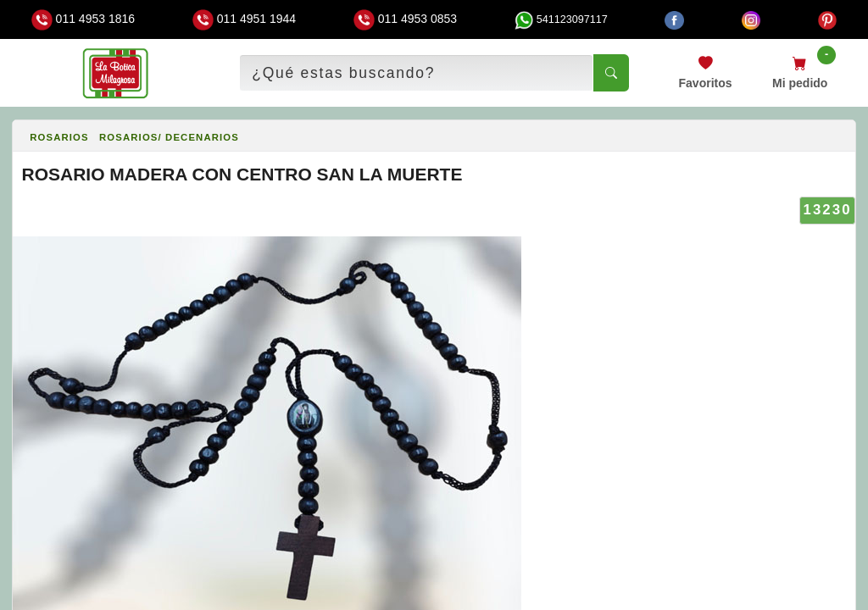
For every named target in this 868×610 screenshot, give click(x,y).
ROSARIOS (59, 137)
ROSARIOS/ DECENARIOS (169, 137)
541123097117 (561, 19)
